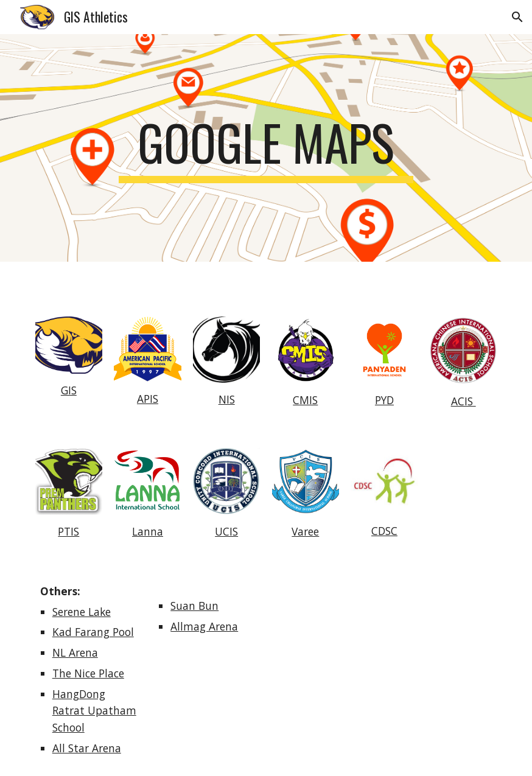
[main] (266, 148)
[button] (517, 17)
